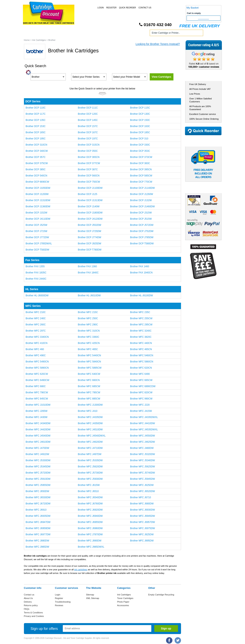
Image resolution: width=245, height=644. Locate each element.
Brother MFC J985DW (37, 547)
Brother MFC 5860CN (142, 362)
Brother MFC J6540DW (90, 497)
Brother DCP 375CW (37, 163)
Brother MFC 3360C (88, 337)
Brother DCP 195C (36, 139)
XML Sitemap (93, 598)
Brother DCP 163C (140, 126)
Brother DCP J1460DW (142, 207)
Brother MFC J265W (37, 411)
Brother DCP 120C (88, 114)
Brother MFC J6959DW (38, 528)
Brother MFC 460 (35, 349)
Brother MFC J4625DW (142, 442)
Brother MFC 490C (36, 355)
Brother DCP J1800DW (90, 213)
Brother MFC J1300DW (90, 405)
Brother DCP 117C (36, 114)
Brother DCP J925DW (89, 244)
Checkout (203, 18)
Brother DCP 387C (88, 169)
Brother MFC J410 (88, 411)
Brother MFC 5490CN (37, 362)
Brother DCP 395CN (141, 169)
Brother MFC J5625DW (142, 467)
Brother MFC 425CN (89, 343)
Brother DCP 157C (88, 126)
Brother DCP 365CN (89, 157)
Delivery (28, 602)
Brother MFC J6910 (36, 510)
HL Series (32, 289)
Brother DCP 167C (88, 132)
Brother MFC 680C (36, 386)
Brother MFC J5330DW (38, 460)
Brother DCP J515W (141, 219)
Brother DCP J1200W (37, 194)
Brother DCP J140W (89, 207)
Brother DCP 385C (36, 169)
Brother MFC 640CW (89, 374)
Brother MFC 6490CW (38, 380)
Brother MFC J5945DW (142, 479)
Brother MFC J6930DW (142, 510)
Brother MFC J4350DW (90, 423)
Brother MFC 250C (88, 318)
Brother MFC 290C (88, 325)
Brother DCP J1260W (141, 194)
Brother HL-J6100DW (141, 296)
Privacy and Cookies (34, 616)
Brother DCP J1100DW (90, 188)
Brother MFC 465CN (141, 349)
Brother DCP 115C (140, 108)
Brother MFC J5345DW (38, 467)
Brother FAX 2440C (36, 279)
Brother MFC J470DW (37, 448)
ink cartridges (81, 570)
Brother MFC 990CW (141, 399)
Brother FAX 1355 (35, 266)
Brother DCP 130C (140, 114)
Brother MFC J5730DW (90, 473)
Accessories (123, 605)
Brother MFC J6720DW (38, 504)
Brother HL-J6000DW (37, 296)
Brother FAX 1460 (139, 266)
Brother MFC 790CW (37, 392)
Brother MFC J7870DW (90, 534)
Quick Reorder (127, 8)
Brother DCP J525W (37, 225)
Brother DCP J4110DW (38, 219)
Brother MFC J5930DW (90, 479)
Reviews (59, 605)
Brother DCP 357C (36, 157)
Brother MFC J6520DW (142, 491)
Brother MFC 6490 (140, 374)
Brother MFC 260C (36, 325)
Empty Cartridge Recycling (161, 595)
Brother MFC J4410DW (142, 423)
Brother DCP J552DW (89, 225)
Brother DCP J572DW (142, 225)
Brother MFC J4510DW (90, 430)
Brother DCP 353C (140, 151)
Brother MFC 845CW (37, 399)
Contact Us (145, 8)
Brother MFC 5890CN (37, 368)
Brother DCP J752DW (142, 231)
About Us (28, 598)
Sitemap (90, 595)
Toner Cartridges (84, 34)
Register (111, 8)
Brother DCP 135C (36, 120)
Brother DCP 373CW (141, 157)
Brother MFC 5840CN (89, 362)
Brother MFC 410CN (37, 343)
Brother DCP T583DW (37, 250)
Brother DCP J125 (87, 194)
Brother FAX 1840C (88, 273)
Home (32, 34)
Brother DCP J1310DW (38, 200)
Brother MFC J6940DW (90, 516)
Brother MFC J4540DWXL (92, 436)
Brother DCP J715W (37, 231)
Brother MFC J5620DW (90, 467)
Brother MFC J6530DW (38, 497)
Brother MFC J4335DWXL (144, 417)
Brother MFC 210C (36, 312)
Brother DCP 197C (88, 139)
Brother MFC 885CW (89, 399)
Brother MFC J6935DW (38, 516)
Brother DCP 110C (36, 108)
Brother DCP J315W (141, 213)
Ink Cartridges (55, 34)
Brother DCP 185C (140, 132)
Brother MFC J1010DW (38, 405)
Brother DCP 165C (36, 132)
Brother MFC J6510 (88, 491)
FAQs (27, 609)
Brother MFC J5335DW (90, 460)
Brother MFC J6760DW (90, 504)
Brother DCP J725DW (89, 231)
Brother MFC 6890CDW (143, 386)
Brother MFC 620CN (141, 368)
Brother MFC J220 (140, 405)
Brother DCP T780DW (90, 250)
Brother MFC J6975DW (142, 528)
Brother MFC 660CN (89, 380)
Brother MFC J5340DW (142, 460)
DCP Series (33, 101)
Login (101, 8)
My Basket (193, 8)
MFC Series (33, 306)
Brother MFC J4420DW (38, 430)
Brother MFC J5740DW (142, 473)
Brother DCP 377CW (89, 163)
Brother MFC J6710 (140, 497)
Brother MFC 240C (36, 318)
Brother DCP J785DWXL (39, 244)
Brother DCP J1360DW (38, 207)
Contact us (29, 595)
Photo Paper (123, 602)
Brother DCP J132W (141, 200)
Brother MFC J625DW (142, 485)
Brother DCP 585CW (141, 176)
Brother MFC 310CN (89, 331)
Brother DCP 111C (88, 108)
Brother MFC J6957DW (142, 522)
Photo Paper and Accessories (123, 34)
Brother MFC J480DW (142, 448)
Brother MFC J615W (89, 485)
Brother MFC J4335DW (90, 417)
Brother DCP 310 (139, 139)
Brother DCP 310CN (37, 145)
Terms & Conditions (33, 613)
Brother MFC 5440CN (89, 355)
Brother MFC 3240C (141, 331)
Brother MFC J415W (141, 411)
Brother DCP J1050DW (38, 188)
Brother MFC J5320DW (142, 454)
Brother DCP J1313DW (90, 200)
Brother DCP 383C (140, 163)
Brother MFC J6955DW (90, 522)
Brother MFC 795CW (89, 392)
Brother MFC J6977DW (38, 534)
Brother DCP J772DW (37, 237)
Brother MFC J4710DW (90, 448)
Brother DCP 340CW (37, 151)
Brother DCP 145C (88, 120)
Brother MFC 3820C (141, 337)
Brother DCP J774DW (89, 237)
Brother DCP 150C (140, 120)
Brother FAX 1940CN (141, 273)
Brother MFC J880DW (37, 541)
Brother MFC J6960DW (90, 528)
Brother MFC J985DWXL (91, 547)
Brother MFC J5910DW (38, 479)
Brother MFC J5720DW (38, 473)
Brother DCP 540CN (37, 176)
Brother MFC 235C (140, 312)
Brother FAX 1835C (36, 273)
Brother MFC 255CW (141, 318)
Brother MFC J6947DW (38, 522)
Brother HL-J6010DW (89, 296)
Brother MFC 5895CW (90, 368)
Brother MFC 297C (36, 331)
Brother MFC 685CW (89, 386)
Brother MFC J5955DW (38, 485)
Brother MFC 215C (88, 312)
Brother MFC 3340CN (37, 337)
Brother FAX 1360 (87, 266)
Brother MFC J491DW (37, 454)
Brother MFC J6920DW (90, 510)
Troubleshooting (63, 602)
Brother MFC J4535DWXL (144, 430)
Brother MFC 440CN (141, 343)
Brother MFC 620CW (37, 374)
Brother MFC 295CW (141, 325)
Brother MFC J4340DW (38, 423)
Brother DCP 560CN (89, 176)
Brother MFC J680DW (142, 504)
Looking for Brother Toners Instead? (158, 44)
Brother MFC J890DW (90, 541)
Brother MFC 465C (88, 349)
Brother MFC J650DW (37, 491)
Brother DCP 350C (88, 151)
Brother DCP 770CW (141, 182)
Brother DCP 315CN (89, 145)
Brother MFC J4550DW (142, 436)
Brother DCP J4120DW (90, 219)
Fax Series (32, 260)
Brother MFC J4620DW (90, 442)
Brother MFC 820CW (141, 392)
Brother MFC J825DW (142, 534)
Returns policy (31, 605)
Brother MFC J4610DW (38, 442)
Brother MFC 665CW (141, 380)
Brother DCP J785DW (142, 237)
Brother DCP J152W (37, 213)
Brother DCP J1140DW (142, 188)
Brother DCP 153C (36, 126)
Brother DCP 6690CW (37, 182)
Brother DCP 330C (140, 145)
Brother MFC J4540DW (38, 436)
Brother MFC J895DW (142, 541)
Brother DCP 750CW (89, 182)
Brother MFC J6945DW (142, 516)
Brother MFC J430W (37, 417)
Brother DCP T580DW (142, 244)
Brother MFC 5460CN (142, 355)
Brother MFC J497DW (90, 454)
